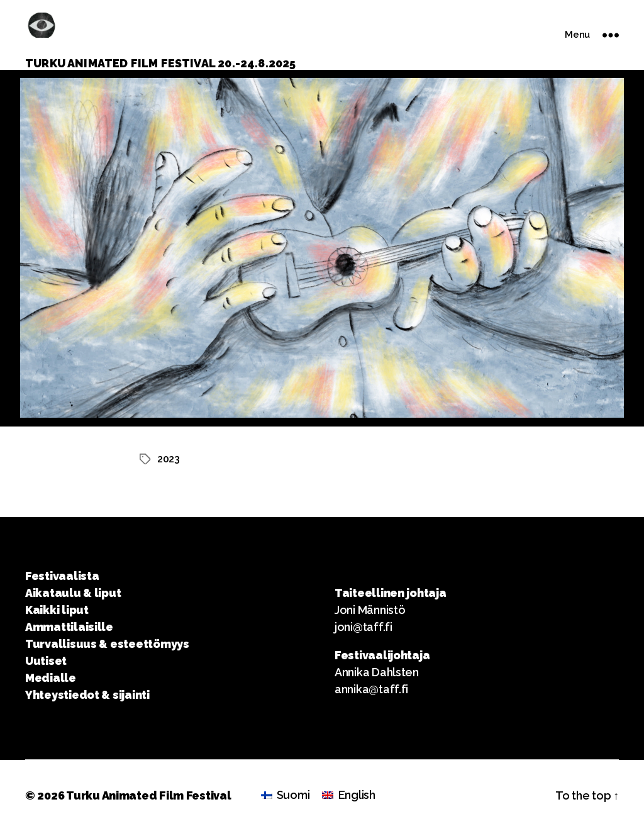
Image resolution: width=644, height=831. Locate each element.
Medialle (51, 678)
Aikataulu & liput (73, 593)
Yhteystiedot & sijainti (87, 695)
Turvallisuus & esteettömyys (107, 644)
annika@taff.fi (371, 689)
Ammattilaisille (69, 627)
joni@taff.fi (364, 627)
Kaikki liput (57, 610)
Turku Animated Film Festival (148, 795)
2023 (169, 459)
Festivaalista (62, 576)
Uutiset (46, 661)
